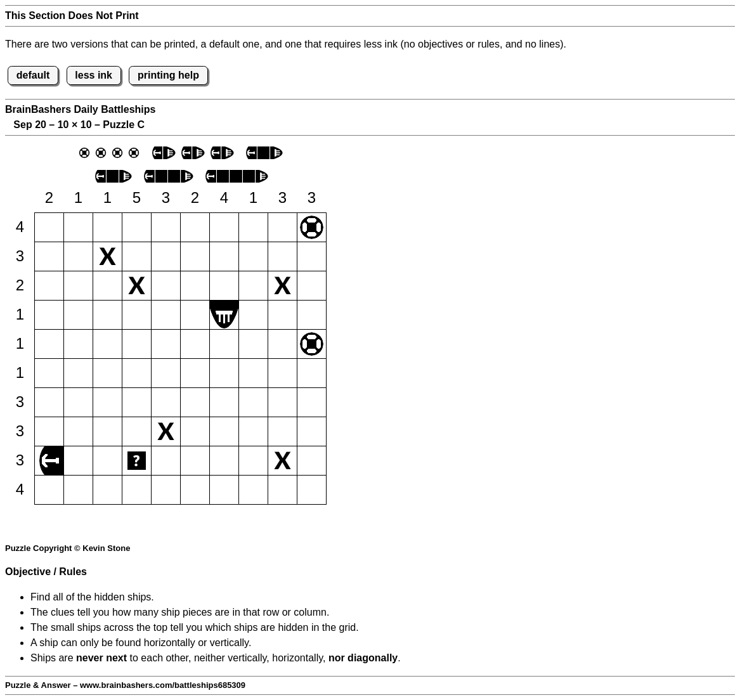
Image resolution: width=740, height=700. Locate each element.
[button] (49, 227)
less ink (94, 75)
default (33, 75)
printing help (168, 75)
